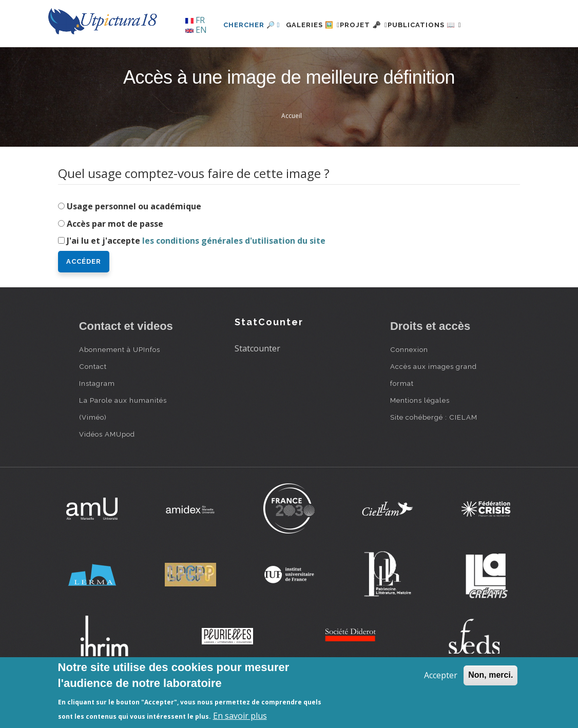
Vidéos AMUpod (107, 469)
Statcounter (257, 383)
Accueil (292, 151)
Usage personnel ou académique (134, 241)
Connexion (409, 385)
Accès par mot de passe (115, 259)
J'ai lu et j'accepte (196, 276)
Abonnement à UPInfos (120, 385)
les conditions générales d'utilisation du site (234, 276)
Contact (93, 402)
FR (195, 20)
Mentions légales (420, 436)
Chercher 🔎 (220, 60)
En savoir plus (240, 716)
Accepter (441, 675)
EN (196, 30)
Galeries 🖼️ (287, 60)
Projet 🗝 (350, 60)
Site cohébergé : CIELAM (434, 452)
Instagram (97, 419)
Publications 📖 (423, 60)
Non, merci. (490, 675)
